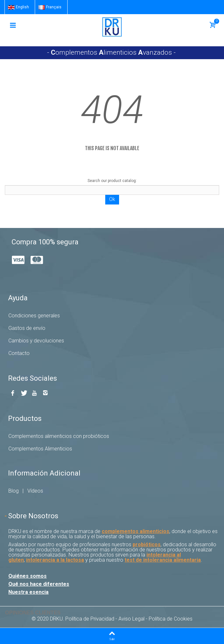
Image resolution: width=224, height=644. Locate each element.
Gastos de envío (27, 328)
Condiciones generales (34, 316)
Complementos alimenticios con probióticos (59, 436)
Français (50, 7)
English (19, 7)
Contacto (19, 353)
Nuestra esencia (28, 592)
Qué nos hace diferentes (39, 584)
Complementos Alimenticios (40, 449)
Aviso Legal (131, 619)
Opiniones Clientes (33, 613)
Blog (14, 491)
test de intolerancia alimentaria (163, 560)
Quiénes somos (28, 576)
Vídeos (35, 491)
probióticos (147, 544)
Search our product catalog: (112, 181)
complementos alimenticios (135, 531)
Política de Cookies (171, 619)
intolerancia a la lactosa (55, 560)
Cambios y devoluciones (36, 341)
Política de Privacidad (90, 619)
